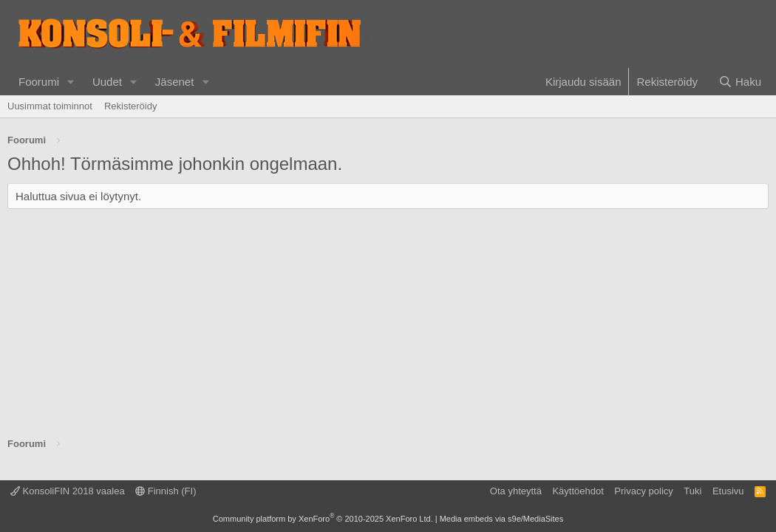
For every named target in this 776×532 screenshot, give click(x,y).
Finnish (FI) (166, 491)
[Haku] (740, 82)
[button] (71, 82)
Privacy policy (643, 491)
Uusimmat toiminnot (50, 106)
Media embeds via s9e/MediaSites (502, 519)
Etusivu (728, 491)
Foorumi (39, 82)
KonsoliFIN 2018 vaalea (68, 491)
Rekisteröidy (131, 106)
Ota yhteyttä (516, 491)
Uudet (107, 82)
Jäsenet (175, 82)
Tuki (692, 491)
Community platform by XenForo (323, 519)
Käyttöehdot (578, 491)
